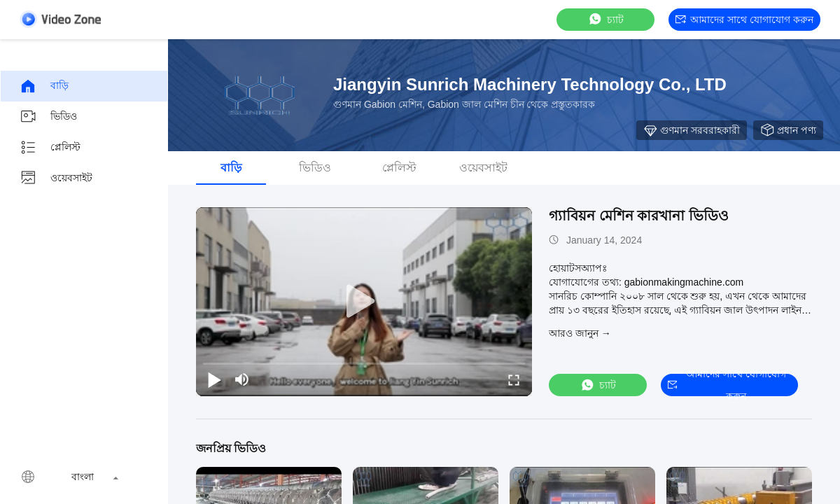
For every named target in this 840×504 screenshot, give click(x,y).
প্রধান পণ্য (788, 130)
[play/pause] (214, 379)
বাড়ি (44, 86)
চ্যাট (605, 19)
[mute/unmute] (242, 379)
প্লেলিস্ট (50, 148)
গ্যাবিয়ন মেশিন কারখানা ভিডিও (639, 216)
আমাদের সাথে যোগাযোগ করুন (744, 20)
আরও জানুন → (580, 333)
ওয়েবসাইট (56, 178)
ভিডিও (48, 117)
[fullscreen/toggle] (514, 379)
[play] (364, 302)
